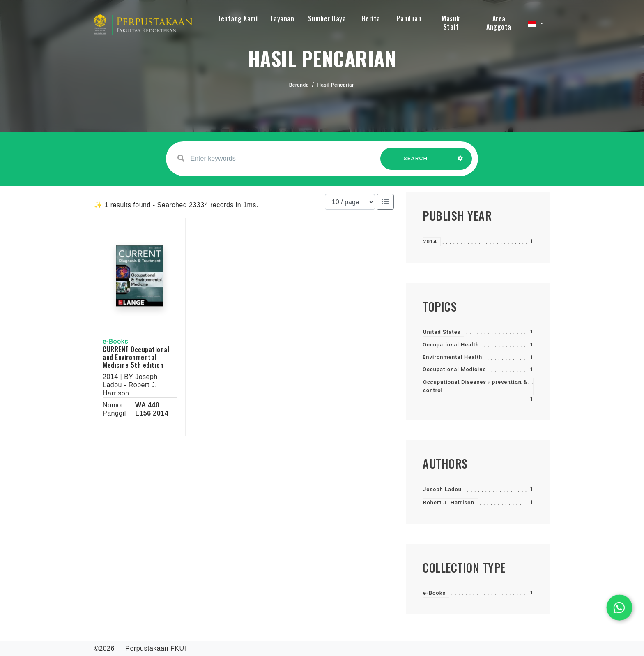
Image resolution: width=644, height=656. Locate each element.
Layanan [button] (283, 18)
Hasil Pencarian (336, 85)
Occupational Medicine (454, 369)
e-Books (434, 593)
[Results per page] (350, 202)
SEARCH (416, 163)
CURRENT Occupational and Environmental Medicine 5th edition (136, 357)
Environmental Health (452, 357)
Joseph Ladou (442, 489)
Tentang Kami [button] (238, 18)
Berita (371, 18)
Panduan (409, 18)
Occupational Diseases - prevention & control (475, 386)
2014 (430, 241)
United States (442, 332)
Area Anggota (499, 23)
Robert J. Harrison (449, 502)
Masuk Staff (451, 23)
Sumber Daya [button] (327, 18)
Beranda (299, 85)
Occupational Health (451, 345)
